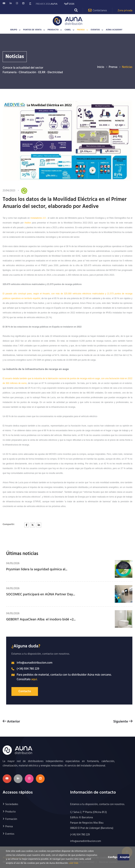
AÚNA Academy (114, 30)
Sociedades (12, 804)
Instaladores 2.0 (38, 218)
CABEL (68, 30)
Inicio (101, 67)
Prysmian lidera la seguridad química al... (37, 569)
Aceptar (124, 857)
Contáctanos (98, 10)
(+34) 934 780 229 (28, 669)
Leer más (74, 863)
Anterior (11, 722)
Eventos (95, 30)
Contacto (25, 691)
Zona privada (125, 11)
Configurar (113, 857)
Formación (11, 819)
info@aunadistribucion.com (35, 663)
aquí (34, 679)
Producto (53, 30)
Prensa (81, 30)
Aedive (28, 223)
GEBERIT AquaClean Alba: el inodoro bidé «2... (41, 620)
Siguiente (123, 722)
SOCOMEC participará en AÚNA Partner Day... (41, 594)
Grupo (14, 30)
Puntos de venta (32, 30)
